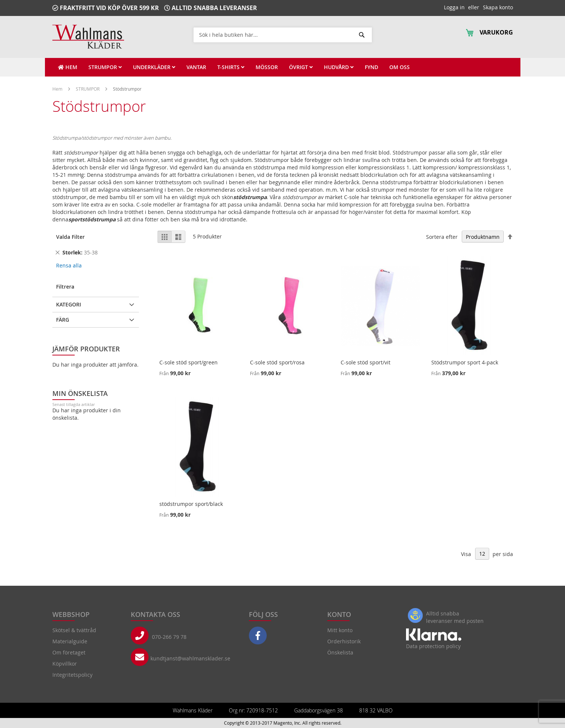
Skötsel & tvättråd (74, 630)
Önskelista (340, 652)
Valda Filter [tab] (70, 237)
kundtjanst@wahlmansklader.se (190, 658)
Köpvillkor (65, 664)
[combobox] (283, 35)
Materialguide (70, 641)
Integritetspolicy (72, 675)
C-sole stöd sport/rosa (277, 362)
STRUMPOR (88, 89)
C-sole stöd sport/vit (366, 362)
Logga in (454, 7)
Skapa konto (498, 7)
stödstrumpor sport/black (191, 504)
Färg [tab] (63, 320)
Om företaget (69, 652)
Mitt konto (340, 630)
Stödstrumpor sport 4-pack (465, 362)
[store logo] (88, 37)
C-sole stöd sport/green (189, 362)
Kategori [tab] (69, 304)
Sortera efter (442, 237)
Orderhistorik (344, 641)
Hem (58, 89)
